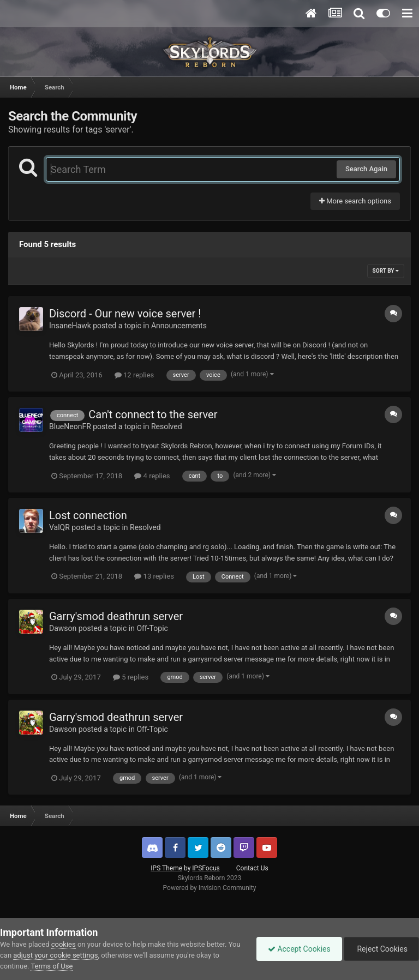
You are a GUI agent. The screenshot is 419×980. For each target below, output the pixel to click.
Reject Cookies (381, 949)
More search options (355, 201)
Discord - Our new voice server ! (125, 314)
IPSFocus (206, 868)
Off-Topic (152, 628)
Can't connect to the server (153, 414)
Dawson (63, 628)
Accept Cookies (299, 949)
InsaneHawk (70, 326)
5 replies (131, 677)
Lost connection (88, 515)
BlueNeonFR (70, 426)
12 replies (134, 375)
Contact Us (252, 868)
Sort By (386, 271)
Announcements (179, 326)
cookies (64, 944)
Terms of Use (52, 966)
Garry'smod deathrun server (116, 616)
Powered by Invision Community (210, 888)
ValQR (59, 527)
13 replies (154, 576)
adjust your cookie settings (55, 955)
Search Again (366, 169)
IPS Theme (166, 868)
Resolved (167, 426)
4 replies (152, 476)
